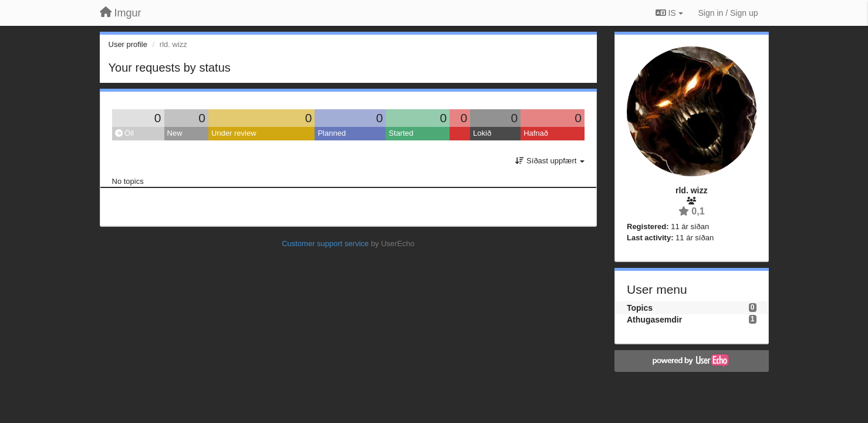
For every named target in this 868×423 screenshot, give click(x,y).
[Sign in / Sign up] (728, 13)
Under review (234, 133)
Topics (640, 308)
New (175, 133)
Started (401, 133)
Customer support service (325, 244)
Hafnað (536, 133)
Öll (125, 133)
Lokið (482, 133)
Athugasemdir (654, 320)
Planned (332, 133)
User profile (128, 44)
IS (669, 13)
